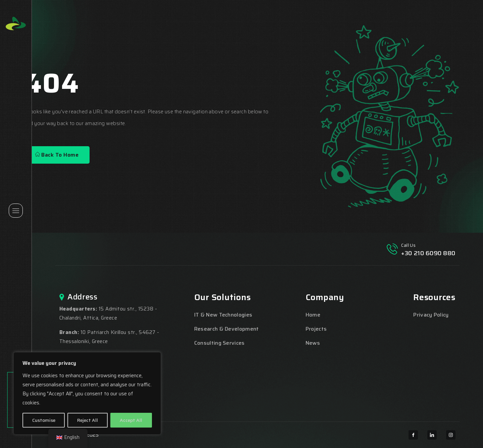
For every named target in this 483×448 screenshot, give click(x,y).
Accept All (131, 420)
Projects (316, 329)
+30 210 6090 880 (428, 253)
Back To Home (57, 155)
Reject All (88, 420)
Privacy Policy (431, 315)
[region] (87, 393)
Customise (44, 420)
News (313, 343)
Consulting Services (220, 343)
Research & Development (227, 329)
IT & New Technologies (223, 315)
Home (313, 315)
